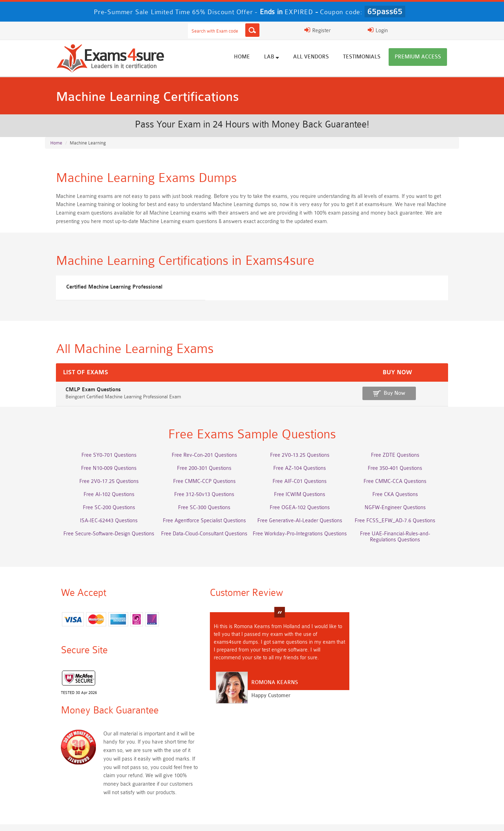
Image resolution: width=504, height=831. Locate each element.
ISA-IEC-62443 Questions (101, 528)
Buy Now (426, 399)
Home (253, 58)
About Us (87, 818)
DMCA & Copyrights (280, 818)
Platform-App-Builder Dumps (403, 750)
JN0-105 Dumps (302, 776)
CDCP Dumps (403, 776)
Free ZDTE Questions (403, 462)
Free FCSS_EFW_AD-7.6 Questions (403, 528)
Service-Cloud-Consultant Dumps (303, 750)
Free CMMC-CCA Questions (403, 488)
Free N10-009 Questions (101, 475)
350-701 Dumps (303, 763)
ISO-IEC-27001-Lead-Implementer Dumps (403, 763)
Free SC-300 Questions (202, 515)
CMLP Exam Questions (80, 396)
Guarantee (145, 818)
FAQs (115, 818)
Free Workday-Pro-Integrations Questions (303, 541)
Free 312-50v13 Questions (202, 502)
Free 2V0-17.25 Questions (101, 488)
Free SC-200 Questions (101, 515)
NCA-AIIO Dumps (302, 789)
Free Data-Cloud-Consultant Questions (202, 541)
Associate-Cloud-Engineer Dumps (202, 763)
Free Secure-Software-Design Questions (101, 541)
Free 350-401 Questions (403, 475)
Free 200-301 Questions (202, 475)
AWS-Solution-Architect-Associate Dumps (101, 750)
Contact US (234, 818)
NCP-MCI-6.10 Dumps (202, 789)
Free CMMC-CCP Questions (202, 488)
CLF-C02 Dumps (202, 776)
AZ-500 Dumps (101, 763)
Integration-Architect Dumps (101, 776)
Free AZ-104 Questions (302, 475)
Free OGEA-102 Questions (303, 515)
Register (372, 30)
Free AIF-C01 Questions (302, 488)
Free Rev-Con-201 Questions (202, 462)
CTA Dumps (101, 789)
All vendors (322, 58)
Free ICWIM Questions (302, 502)
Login (408, 30)
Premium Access (429, 58)
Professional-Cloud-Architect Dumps (202, 750)
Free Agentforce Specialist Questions (202, 528)
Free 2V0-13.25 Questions (303, 462)
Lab (282, 57)
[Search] (322, 30)
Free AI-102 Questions (101, 502)
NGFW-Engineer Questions (403, 515)
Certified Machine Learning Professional (104, 291)
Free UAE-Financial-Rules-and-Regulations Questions (403, 544)
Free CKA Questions (403, 502)
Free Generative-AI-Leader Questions (303, 528)
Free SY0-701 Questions (101, 462)
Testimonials (373, 58)
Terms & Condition (189, 818)
